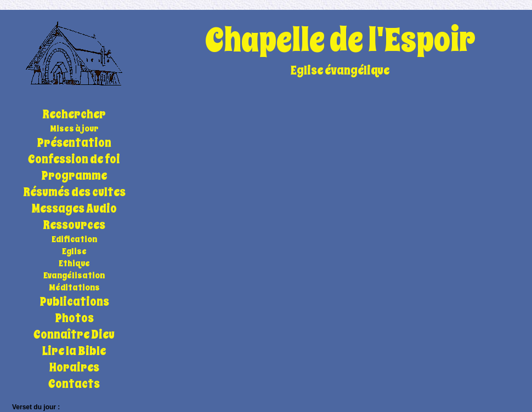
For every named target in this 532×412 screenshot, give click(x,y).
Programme (74, 176)
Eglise (74, 251)
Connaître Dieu (74, 335)
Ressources (74, 225)
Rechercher (74, 115)
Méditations (74, 288)
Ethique (74, 264)
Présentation (74, 143)
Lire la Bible (74, 351)
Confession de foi (74, 159)
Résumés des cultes (74, 192)
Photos (74, 318)
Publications (74, 302)
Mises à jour (74, 129)
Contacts (74, 384)
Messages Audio (74, 209)
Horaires (74, 368)
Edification (74, 239)
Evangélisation (74, 276)
